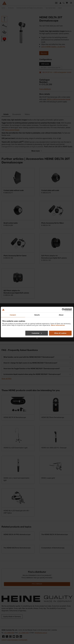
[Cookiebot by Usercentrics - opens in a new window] (63, 310)
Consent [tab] (13, 315)
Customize (37, 333)
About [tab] (61, 315)
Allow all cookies (60, 333)
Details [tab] (37, 315)
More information (58, 325)
